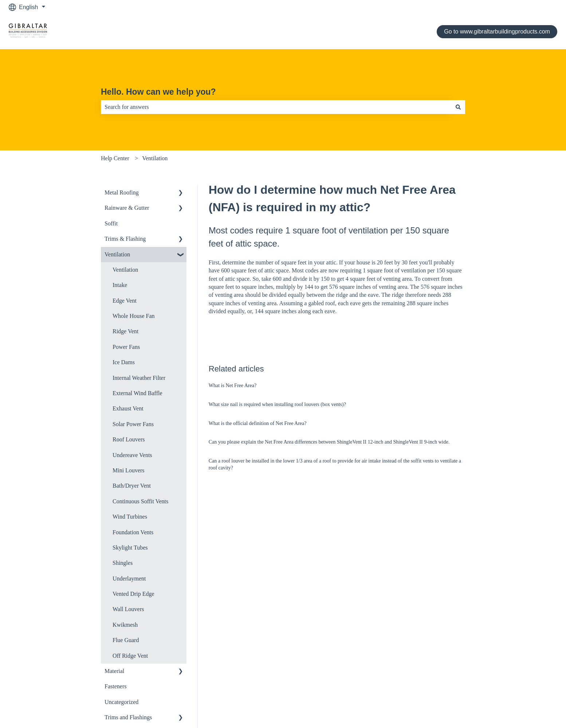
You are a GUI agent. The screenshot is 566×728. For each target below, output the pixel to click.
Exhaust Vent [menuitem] (128, 408)
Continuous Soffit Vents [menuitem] (140, 501)
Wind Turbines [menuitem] (130, 517)
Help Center (115, 158)
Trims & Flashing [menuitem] (125, 239)
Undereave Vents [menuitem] (132, 455)
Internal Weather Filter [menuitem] (139, 378)
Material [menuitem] (114, 671)
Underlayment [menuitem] (129, 579)
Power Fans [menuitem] (126, 347)
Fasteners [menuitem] (115, 686)
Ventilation (155, 158)
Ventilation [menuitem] (117, 254)
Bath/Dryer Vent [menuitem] (132, 486)
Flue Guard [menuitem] (126, 640)
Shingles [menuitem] (123, 563)
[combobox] (276, 107)
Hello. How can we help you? (158, 92)
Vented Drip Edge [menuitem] (133, 594)
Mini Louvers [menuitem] (129, 470)
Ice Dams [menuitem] (124, 362)
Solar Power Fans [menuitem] (133, 424)
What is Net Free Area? (233, 385)
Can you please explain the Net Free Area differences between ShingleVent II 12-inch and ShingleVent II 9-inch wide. (329, 442)
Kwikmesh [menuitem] (125, 625)
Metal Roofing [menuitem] (122, 192)
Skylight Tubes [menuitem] (130, 548)
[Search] (458, 107)
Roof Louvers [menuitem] (129, 439)
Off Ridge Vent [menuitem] (130, 656)
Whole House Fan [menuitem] (134, 316)
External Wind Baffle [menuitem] (137, 393)
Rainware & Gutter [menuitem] (127, 208)
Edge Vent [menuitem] (125, 301)
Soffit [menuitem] (111, 223)
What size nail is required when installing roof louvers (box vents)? (277, 404)
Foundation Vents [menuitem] (133, 532)
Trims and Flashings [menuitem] (128, 717)
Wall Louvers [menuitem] (128, 609)
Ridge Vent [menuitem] (125, 331)
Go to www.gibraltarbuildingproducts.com (497, 32)
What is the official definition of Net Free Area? (258, 423)
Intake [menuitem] (120, 285)
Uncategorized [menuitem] (121, 702)
